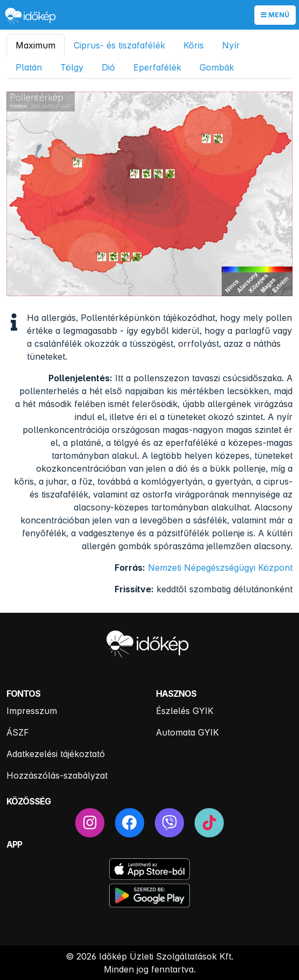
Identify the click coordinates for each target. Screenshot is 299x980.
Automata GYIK (187, 732)
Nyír (231, 45)
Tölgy (72, 67)
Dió (108, 67)
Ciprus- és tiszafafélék (119, 45)
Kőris (194, 45)
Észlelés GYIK (185, 711)
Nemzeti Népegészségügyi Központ (220, 568)
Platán (29, 67)
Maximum (35, 45)
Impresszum (32, 711)
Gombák (217, 67)
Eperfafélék (157, 67)
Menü (275, 15)
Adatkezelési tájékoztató (56, 754)
